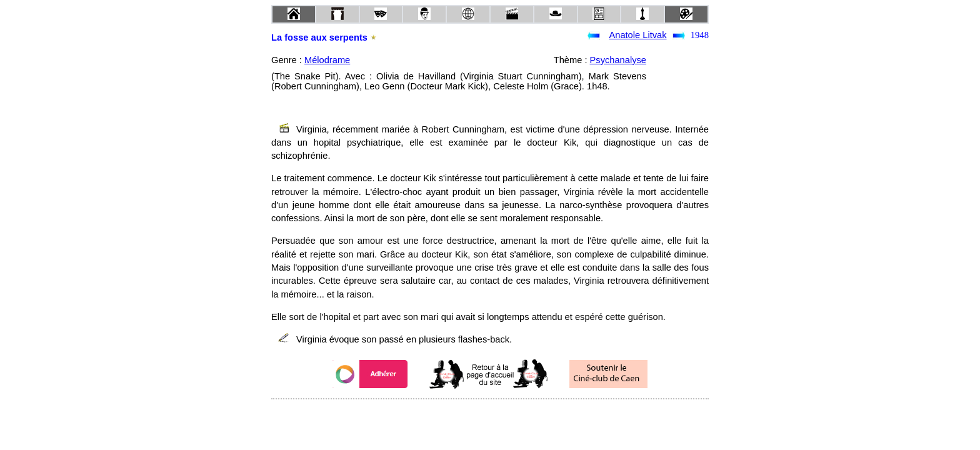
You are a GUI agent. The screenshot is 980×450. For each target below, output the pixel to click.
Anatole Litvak (637, 35)
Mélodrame (327, 60)
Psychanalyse (618, 60)
